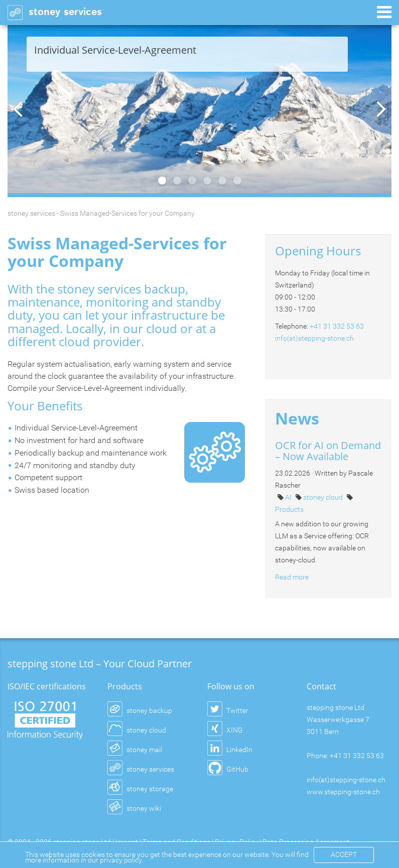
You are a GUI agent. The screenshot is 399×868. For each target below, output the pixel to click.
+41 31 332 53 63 (337, 326)
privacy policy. (121, 860)
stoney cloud (324, 497)
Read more (292, 577)
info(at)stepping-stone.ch (314, 338)
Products (289, 509)
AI (289, 497)
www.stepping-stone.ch (343, 792)
